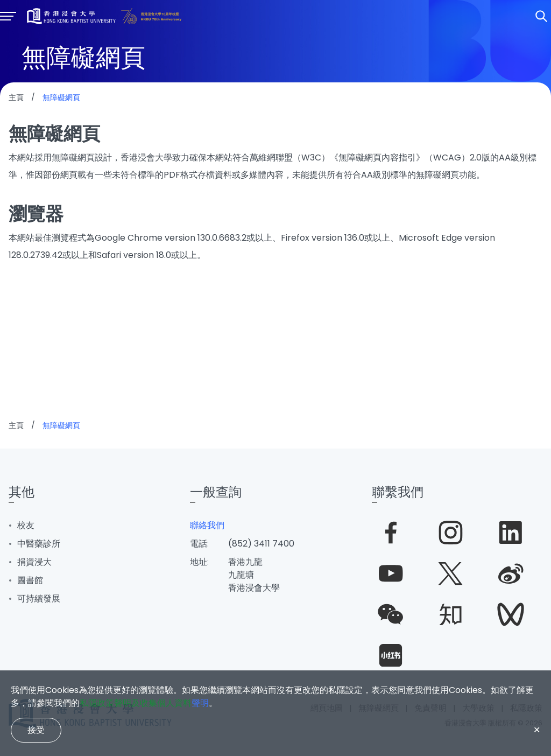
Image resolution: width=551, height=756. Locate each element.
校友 (26, 525)
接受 (36, 730)
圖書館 (30, 580)
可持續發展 (39, 598)
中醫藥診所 (39, 544)
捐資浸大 (34, 562)
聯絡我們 (207, 525)
